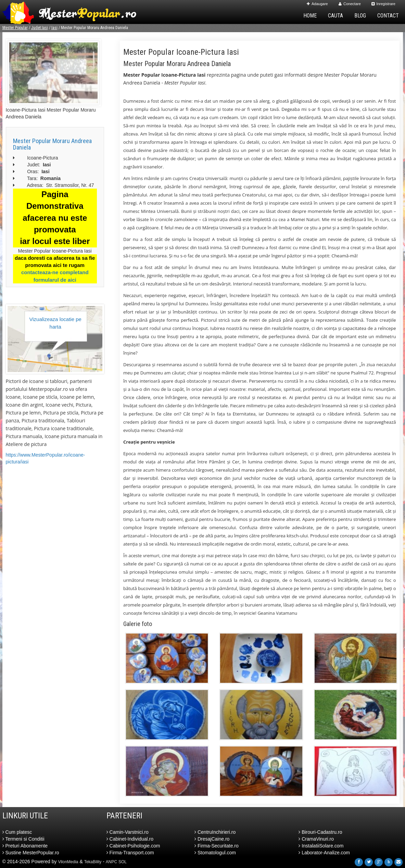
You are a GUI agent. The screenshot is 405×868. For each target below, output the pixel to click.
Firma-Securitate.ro (217, 846)
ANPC (111, 862)
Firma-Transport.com (130, 853)
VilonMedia (68, 862)
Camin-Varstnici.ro (128, 832)
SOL (123, 862)
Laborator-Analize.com (324, 853)
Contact (388, 16)
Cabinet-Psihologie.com (133, 846)
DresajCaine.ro (212, 839)
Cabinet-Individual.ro (130, 839)
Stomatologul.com (215, 853)
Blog (360, 16)
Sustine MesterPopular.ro (31, 853)
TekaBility (93, 862)
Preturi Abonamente (25, 846)
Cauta (336, 16)
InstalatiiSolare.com (321, 846)
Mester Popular (15, 28)
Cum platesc (17, 832)
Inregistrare (383, 4)
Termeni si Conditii (23, 839)
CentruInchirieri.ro (215, 832)
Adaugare (317, 4)
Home (310, 16)
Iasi (54, 28)
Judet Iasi (40, 28)
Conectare (350, 4)
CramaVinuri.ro (316, 839)
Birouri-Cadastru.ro (320, 832)
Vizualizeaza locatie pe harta (55, 323)
